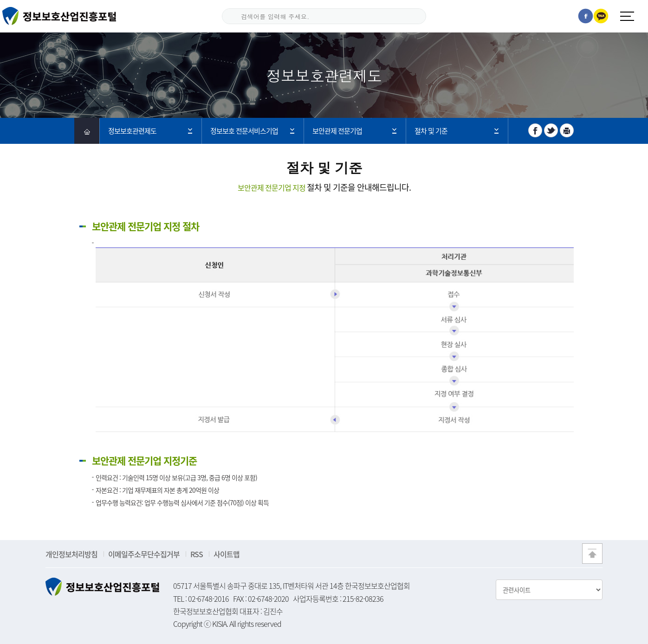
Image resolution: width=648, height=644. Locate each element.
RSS (197, 554)
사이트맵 (227, 554)
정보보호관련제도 (132, 131)
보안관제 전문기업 (337, 131)
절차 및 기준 (431, 131)
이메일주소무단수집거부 (144, 554)
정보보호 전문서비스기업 (244, 131)
